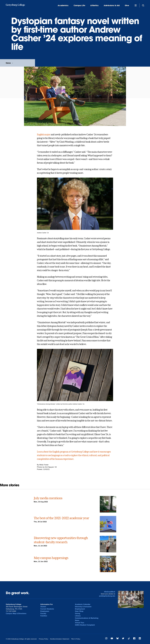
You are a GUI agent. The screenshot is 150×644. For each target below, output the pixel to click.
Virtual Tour (80, 623)
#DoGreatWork (110, 592)
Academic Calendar (83, 604)
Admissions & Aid (112, 5)
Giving (78, 614)
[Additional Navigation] (136, 5)
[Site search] (143, 5)
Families (44, 616)
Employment (80, 609)
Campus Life (79, 5)
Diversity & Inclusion (83, 607)
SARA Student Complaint (85, 625)
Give (127, 5)
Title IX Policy (75, 639)
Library (78, 616)
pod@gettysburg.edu (107, 596)
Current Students (47, 609)
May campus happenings (51, 558)
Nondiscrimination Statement (59, 639)
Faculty (43, 614)
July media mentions (48, 498)
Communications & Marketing (87, 618)
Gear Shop (79, 611)
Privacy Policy (43, 639)
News (8, 63)
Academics (63, 5)
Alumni (43, 607)
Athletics (94, 5)
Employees (45, 611)
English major (44, 135)
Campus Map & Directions (16, 614)
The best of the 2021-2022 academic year (61, 518)
